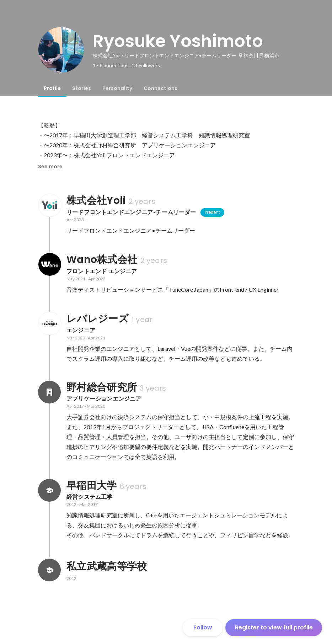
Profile (52, 88)
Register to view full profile (274, 627)
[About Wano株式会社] (49, 264)
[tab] (52, 88)
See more (50, 167)
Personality (117, 88)
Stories (82, 88)
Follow (203, 627)
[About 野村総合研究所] (49, 392)
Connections (160, 88)
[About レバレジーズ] (49, 323)
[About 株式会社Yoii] (49, 205)
